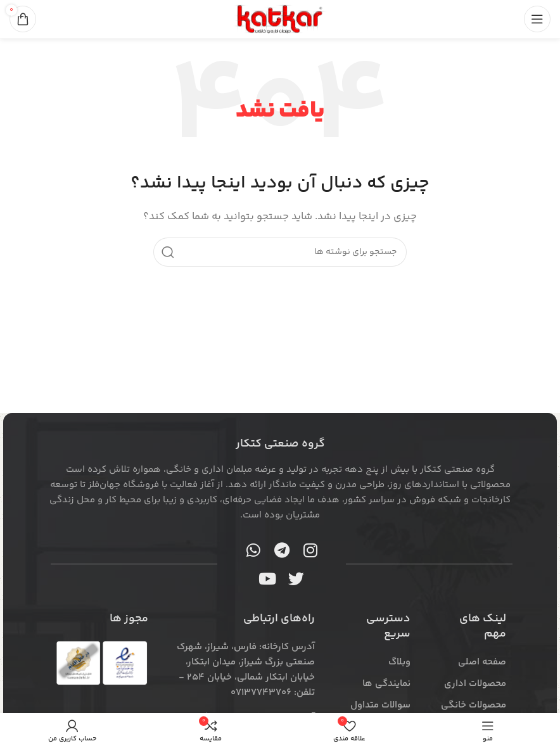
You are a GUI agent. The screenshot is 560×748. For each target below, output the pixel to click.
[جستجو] (280, 252)
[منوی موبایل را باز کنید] (537, 19)
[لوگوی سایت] (280, 19)
